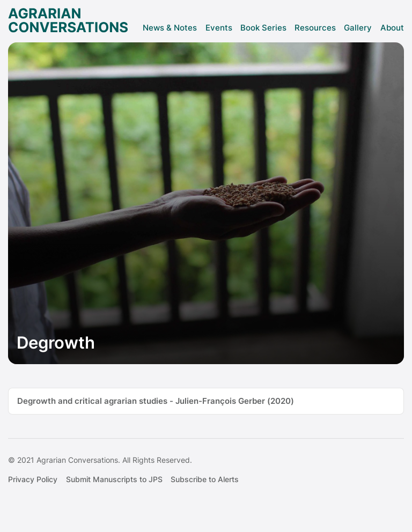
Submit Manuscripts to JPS (114, 479)
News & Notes (170, 28)
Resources (315, 28)
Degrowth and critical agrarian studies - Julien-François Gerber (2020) (156, 401)
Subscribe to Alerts (205, 479)
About (392, 28)
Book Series (263, 28)
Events (219, 28)
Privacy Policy (33, 479)
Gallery (358, 28)
